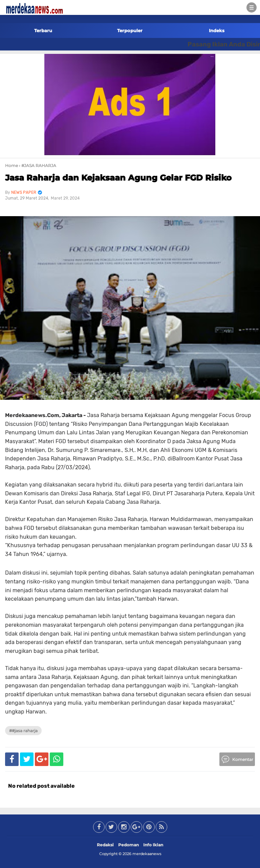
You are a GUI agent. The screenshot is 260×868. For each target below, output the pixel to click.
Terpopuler (130, 30)
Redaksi (105, 845)
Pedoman (128, 845)
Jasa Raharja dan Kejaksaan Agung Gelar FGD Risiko (118, 178)
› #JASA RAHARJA (38, 166)
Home (12, 166)
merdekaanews (147, 854)
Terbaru (43, 30)
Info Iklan (153, 845)
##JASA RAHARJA (23, 731)
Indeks (217, 30)
